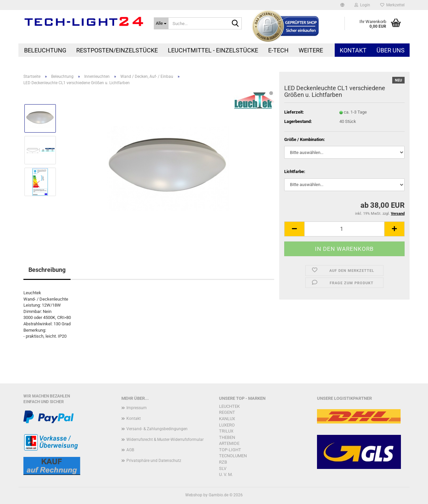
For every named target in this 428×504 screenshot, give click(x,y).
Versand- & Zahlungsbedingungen (157, 429)
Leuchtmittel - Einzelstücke (213, 50)
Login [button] (362, 5)
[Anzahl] (344, 229)
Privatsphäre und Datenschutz (154, 461)
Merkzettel (392, 5)
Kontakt (353, 50)
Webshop (194, 495)
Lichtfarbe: (295, 172)
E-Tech (278, 50)
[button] (342, 5)
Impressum (137, 408)
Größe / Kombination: (305, 139)
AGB (130, 450)
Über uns (391, 50)
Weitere (311, 50)
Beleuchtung (45, 50)
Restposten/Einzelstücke (117, 50)
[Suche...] (161, 23)
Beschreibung (47, 270)
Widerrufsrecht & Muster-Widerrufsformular (165, 440)
